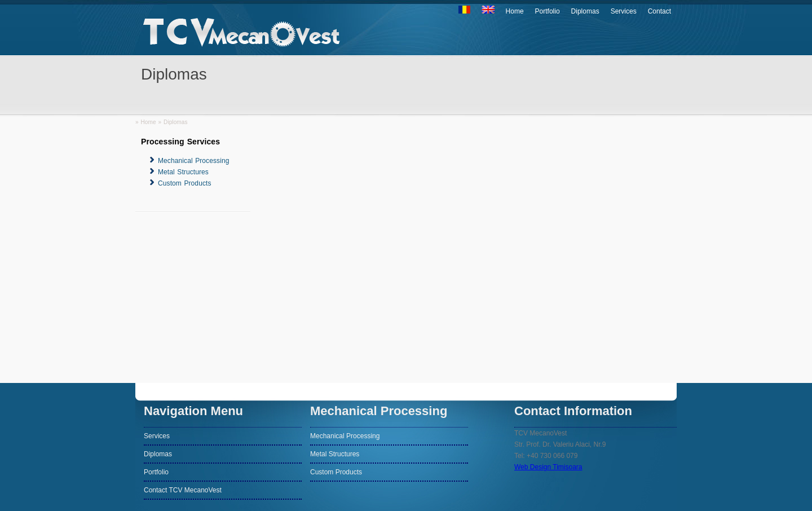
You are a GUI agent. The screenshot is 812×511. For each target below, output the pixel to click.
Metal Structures (183, 172)
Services (624, 11)
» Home (146, 122)
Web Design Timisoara (548, 467)
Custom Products (185, 183)
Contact (659, 11)
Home (515, 11)
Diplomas (585, 11)
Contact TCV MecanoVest (183, 490)
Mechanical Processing (194, 161)
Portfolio (548, 11)
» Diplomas (173, 122)
